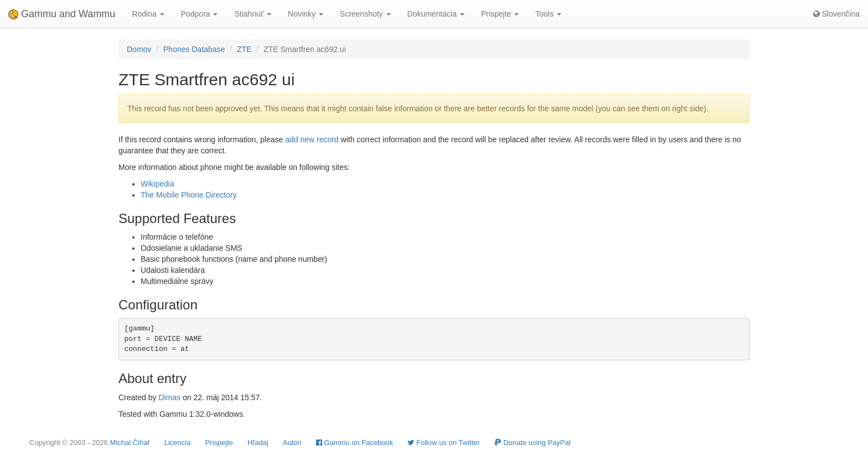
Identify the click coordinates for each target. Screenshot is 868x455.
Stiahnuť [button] (253, 14)
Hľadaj (258, 443)
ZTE (244, 49)
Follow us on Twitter (443, 443)
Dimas (169, 397)
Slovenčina (836, 14)
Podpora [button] (200, 14)
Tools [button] (548, 14)
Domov (139, 49)
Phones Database (194, 49)
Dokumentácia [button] (436, 14)
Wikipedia (157, 184)
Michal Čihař (130, 443)
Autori (292, 443)
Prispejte (219, 443)
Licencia (178, 443)
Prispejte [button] (500, 14)
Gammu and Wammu (62, 14)
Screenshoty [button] (365, 14)
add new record (312, 139)
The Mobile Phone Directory (189, 195)
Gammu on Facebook (355, 443)
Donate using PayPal (533, 443)
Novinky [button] (306, 14)
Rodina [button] (148, 14)
